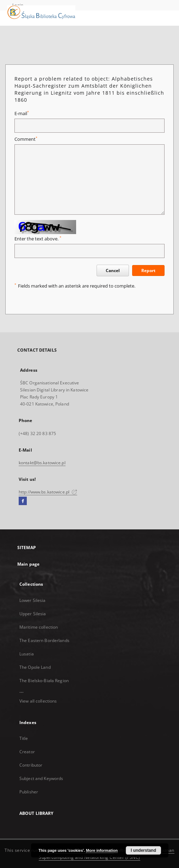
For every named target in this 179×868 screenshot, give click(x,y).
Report (148, 271)
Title (24, 738)
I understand (143, 850)
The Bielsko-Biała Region (44, 681)
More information (102, 850)
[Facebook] (23, 501)
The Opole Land (35, 667)
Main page (28, 564)
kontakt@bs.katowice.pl (42, 463)
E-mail (22, 114)
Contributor (31, 765)
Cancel (113, 271)
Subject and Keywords (41, 778)
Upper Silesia (33, 614)
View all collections (38, 701)
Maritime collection (39, 627)
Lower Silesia (33, 600)
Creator (27, 752)
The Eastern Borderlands (44, 640)
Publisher (29, 792)
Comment (26, 139)
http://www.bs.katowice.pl (48, 492)
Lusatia (27, 654)
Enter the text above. (38, 239)
